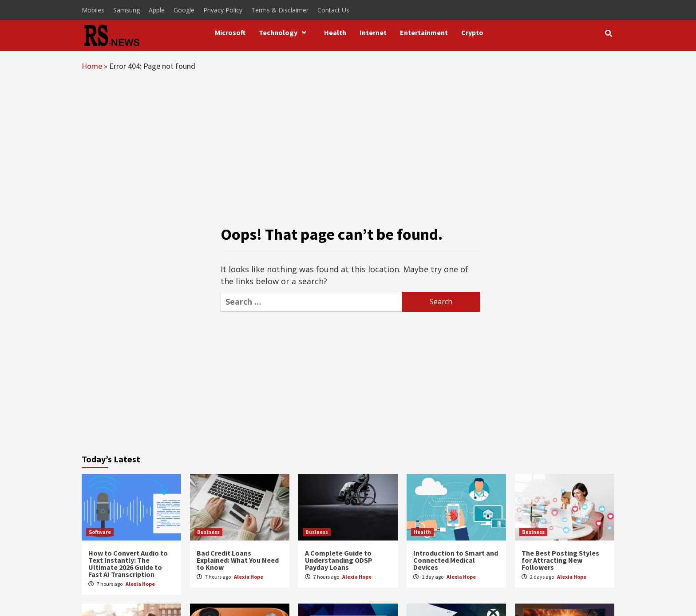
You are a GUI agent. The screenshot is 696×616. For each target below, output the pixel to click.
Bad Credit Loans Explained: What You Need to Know (238, 560)
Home (92, 66)
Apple (157, 10)
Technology (285, 32)
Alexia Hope (140, 584)
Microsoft (230, 32)
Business (208, 532)
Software (100, 532)
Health (335, 32)
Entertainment (424, 32)
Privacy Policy (223, 10)
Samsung (127, 10)
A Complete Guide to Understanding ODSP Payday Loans (339, 560)
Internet (373, 32)
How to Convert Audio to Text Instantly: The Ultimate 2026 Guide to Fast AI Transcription (128, 564)
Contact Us (333, 10)
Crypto (472, 32)
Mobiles (93, 10)
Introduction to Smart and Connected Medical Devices (456, 560)
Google (184, 10)
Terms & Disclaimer (280, 10)
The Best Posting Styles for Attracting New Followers (560, 560)
